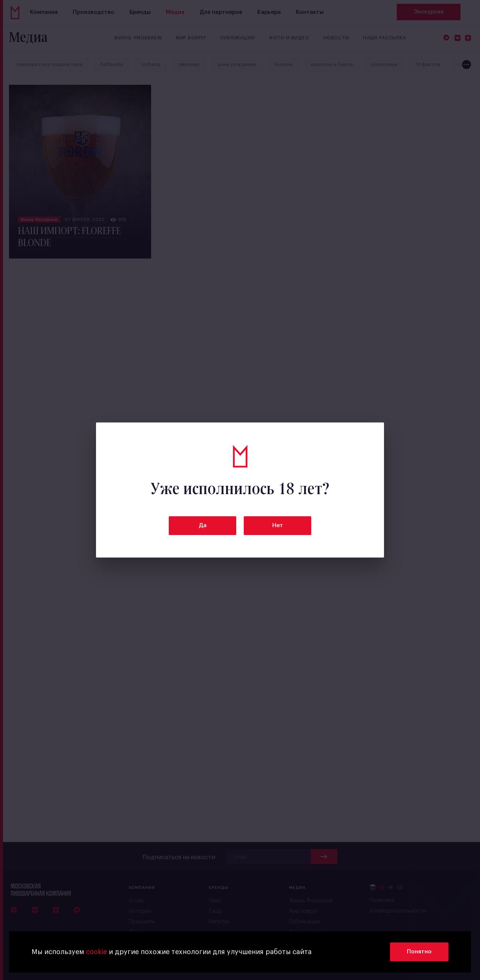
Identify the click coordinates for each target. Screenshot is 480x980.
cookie (96, 952)
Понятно (419, 952)
